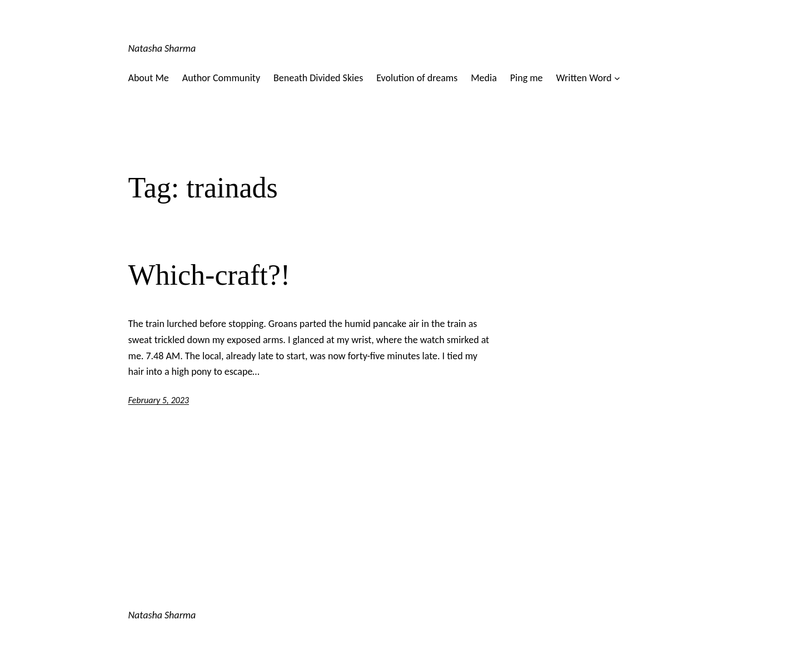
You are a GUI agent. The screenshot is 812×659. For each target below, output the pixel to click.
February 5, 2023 (159, 400)
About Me (149, 78)
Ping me (527, 78)
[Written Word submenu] (617, 78)
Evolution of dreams (417, 78)
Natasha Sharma (162, 48)
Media (484, 78)
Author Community (221, 78)
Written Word (584, 78)
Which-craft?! (210, 275)
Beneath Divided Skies (318, 78)
